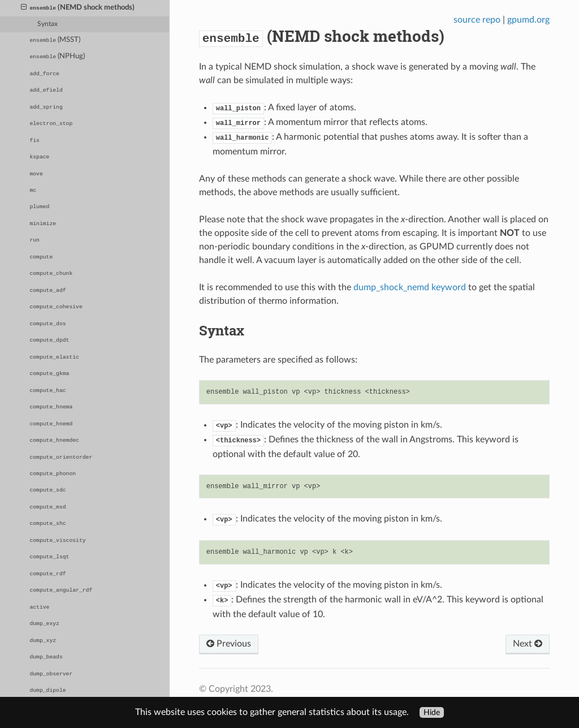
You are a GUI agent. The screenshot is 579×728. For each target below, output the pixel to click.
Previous (229, 644)
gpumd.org (528, 20)
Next (528, 644)
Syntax (47, 24)
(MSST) (55, 40)
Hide (432, 712)
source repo (477, 20)
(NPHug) (57, 56)
